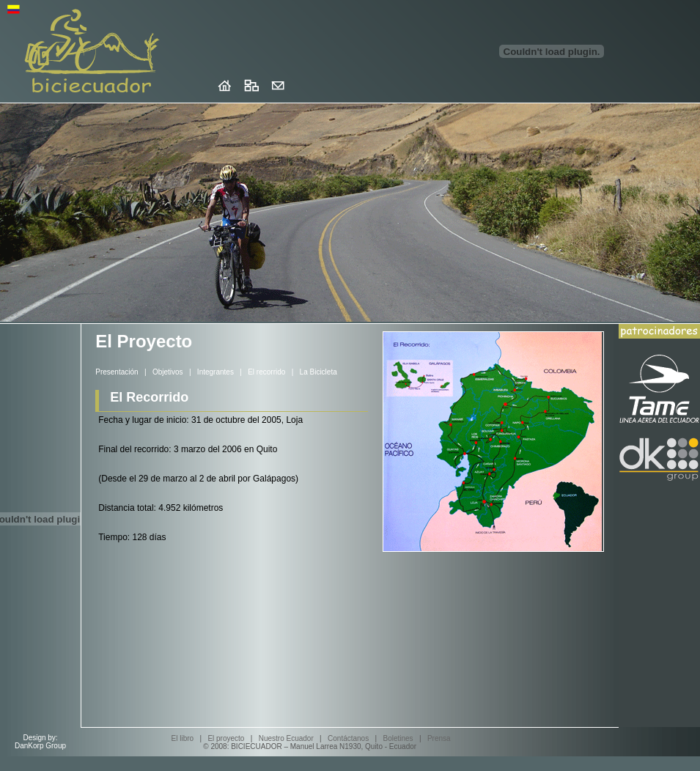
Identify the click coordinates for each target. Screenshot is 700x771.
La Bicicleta (318, 372)
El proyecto (226, 738)
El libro (183, 738)
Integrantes (215, 372)
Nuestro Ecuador (286, 738)
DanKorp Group (40, 746)
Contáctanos (348, 738)
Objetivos (168, 372)
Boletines (397, 738)
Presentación (117, 372)
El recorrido (266, 372)
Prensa (439, 738)
